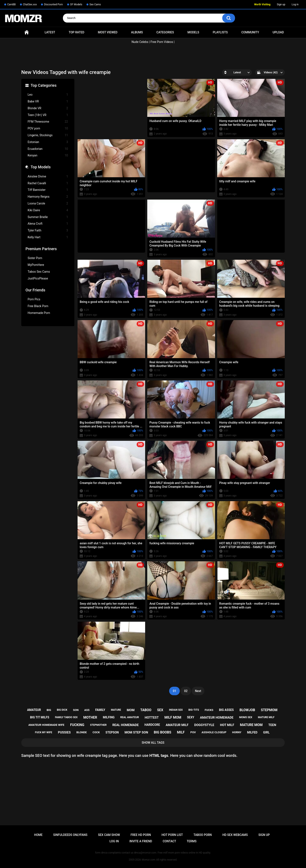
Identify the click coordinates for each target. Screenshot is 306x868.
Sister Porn (35, 258)
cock (96, 732)
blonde (82, 732)
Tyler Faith (48, 230)
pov (193, 732)
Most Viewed (108, 32)
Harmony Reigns (48, 197)
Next (198, 691)
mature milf (266, 717)
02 (186, 691)
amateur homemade (217, 718)
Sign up (281, 4)
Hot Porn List (172, 835)
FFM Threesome (48, 122)
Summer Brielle (48, 217)
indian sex (176, 710)
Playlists (220, 32)
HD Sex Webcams (235, 835)
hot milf (227, 725)
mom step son (136, 732)
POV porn (48, 128)
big (49, 710)
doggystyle (204, 725)
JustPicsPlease (38, 278)
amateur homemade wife (46, 725)
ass (87, 710)
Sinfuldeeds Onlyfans (70, 835)
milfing (109, 717)
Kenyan (48, 155)
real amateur (130, 717)
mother (90, 717)
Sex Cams (95, 4)
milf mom (173, 717)
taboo (146, 710)
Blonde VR (48, 108)
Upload (278, 32)
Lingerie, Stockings (48, 135)
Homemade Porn (39, 313)
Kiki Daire (48, 210)
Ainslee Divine (48, 177)
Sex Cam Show (109, 835)
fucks (209, 710)
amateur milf (177, 725)
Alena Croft (48, 224)
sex (160, 710)
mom (131, 710)
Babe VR (48, 101)
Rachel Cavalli (48, 183)
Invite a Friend (141, 841)
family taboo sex (66, 717)
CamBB (11, 4)
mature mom (251, 725)
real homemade (126, 725)
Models (193, 32)
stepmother (98, 725)
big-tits (194, 710)
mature (116, 710)
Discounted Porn (53, 4)
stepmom (269, 710)
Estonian (48, 142)
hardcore (152, 725)
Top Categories (44, 85)
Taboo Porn (203, 835)
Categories (165, 32)
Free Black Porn (38, 306)
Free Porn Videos (162, 42)
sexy (191, 717)
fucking (77, 725)
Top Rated (76, 32)
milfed (252, 732)
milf (181, 732)
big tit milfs (40, 717)
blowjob (247, 710)
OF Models (76, 4)
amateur (34, 710)
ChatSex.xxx (30, 4)
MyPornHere (36, 265)
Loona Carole (48, 204)
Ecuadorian (48, 149)
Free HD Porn (141, 835)
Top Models (41, 167)
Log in (295, 4)
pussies (64, 732)
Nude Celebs (140, 42)
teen (272, 725)
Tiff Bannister (48, 190)
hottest (152, 718)
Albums (137, 32)
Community (250, 32)
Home (27, 32)
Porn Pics (34, 299)
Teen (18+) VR (48, 115)
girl (266, 732)
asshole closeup (214, 732)
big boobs (163, 732)
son (76, 710)
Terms (192, 841)
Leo (48, 95)
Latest (50, 32)
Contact (169, 841)
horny (237, 732)
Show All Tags (153, 743)
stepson (112, 732)
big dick (62, 710)
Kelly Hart (48, 237)
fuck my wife (44, 732)
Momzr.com (149, 860)
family (100, 710)
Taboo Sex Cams (39, 272)
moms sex (246, 717)
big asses (226, 710)
